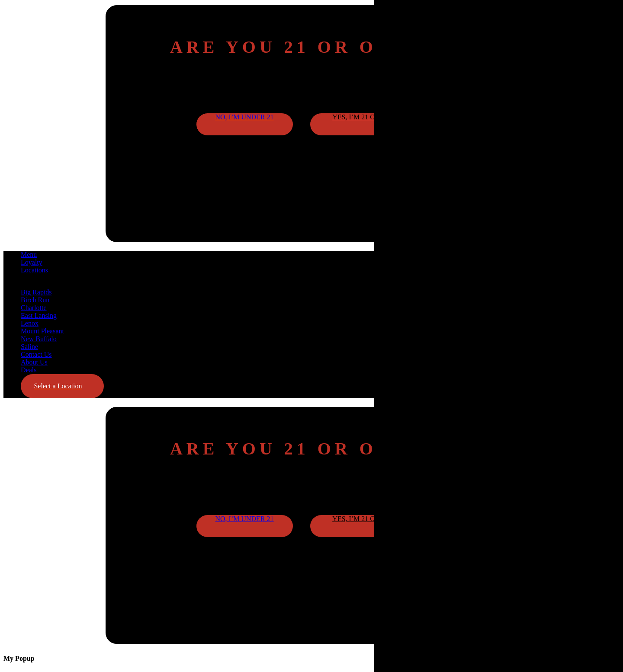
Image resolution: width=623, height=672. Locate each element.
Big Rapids (36, 292)
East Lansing (39, 315)
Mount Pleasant (42, 331)
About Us (34, 362)
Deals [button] (29, 370)
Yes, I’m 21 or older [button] (368, 117)
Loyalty (32, 262)
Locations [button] (34, 270)
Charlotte (34, 308)
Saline (29, 347)
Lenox (30, 323)
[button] (62, 386)
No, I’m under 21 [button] (244, 117)
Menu (29, 254)
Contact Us (36, 354)
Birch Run (35, 300)
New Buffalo (39, 339)
